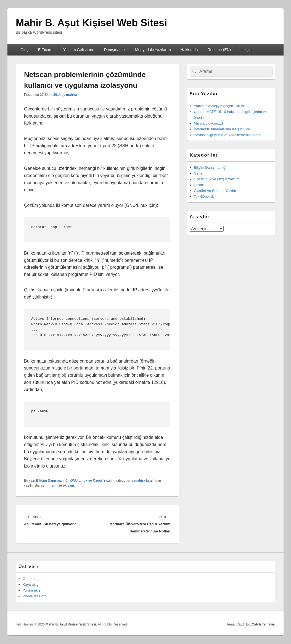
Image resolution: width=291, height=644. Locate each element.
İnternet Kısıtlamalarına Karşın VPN (222, 129)
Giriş (24, 50)
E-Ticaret (46, 50)
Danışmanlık (115, 50)
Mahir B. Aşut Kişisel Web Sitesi (91, 23)
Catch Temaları (264, 624)
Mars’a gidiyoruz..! (208, 123)
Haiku (198, 185)
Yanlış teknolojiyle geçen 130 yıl (219, 106)
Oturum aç (31, 579)
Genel (199, 173)
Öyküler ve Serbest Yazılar (215, 191)
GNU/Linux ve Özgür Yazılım (92, 481)
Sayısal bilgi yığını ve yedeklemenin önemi (228, 135)
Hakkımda (189, 50)
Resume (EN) (219, 50)
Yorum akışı (32, 590)
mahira (71, 95)
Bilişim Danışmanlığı (52, 481)
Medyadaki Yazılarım (153, 50)
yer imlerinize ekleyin (58, 485)
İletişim (247, 50)
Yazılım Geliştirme (79, 50)
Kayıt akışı (31, 584)
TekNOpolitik (204, 196)
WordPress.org (35, 596)
